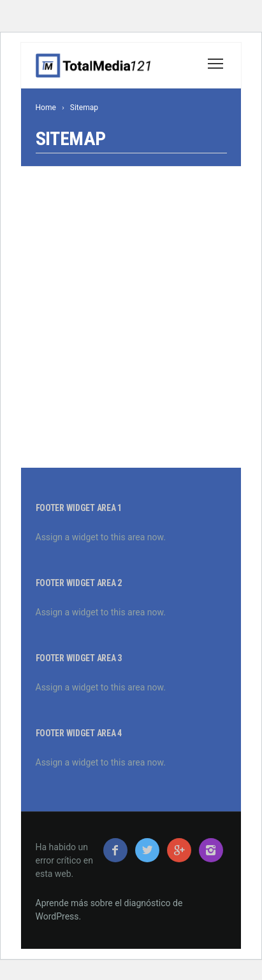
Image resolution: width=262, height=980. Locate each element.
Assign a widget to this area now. (101, 537)
